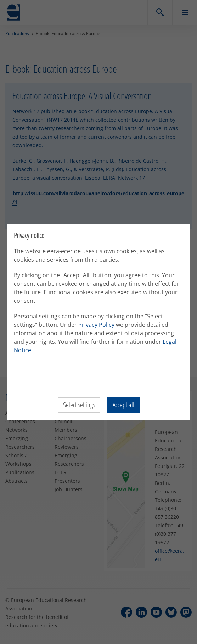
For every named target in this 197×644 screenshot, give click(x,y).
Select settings (79, 405)
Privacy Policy (97, 325)
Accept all (123, 405)
